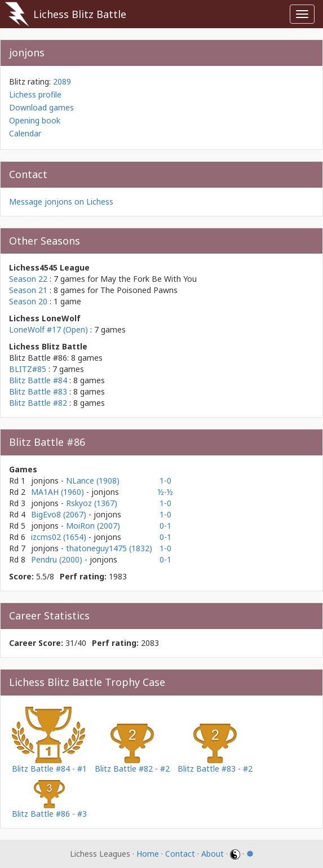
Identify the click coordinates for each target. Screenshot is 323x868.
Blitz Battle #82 (38, 403)
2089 (62, 81)
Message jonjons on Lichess (61, 201)
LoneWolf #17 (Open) (48, 329)
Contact (180, 854)
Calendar (25, 133)
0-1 (165, 526)
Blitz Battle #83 (38, 391)
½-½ (165, 492)
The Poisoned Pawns (139, 290)
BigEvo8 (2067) (60, 514)
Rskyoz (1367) (92, 503)
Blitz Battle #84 (38, 380)
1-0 (165, 480)
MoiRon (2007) (93, 526)
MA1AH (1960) (59, 492)
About (213, 854)
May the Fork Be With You (149, 279)
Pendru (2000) (58, 559)
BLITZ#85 (28, 369)
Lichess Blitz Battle (80, 14)
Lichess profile (35, 94)
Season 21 (28, 290)
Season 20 (28, 301)
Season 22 (28, 279)
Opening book (35, 120)
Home (148, 854)
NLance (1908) (93, 480)
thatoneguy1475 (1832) (109, 548)
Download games (41, 107)
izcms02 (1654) (60, 537)
